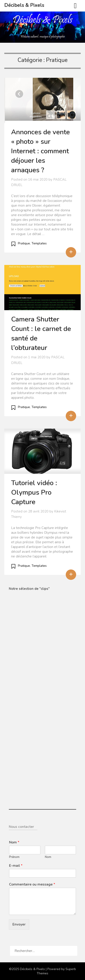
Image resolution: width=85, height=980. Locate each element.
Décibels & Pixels (24, 5)
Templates (39, 243)
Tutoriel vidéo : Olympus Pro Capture (34, 492)
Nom (14, 842)
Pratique (24, 243)
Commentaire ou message (32, 884)
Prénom (14, 857)
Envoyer (19, 924)
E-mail (16, 866)
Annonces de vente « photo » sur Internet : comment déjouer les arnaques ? (40, 151)
